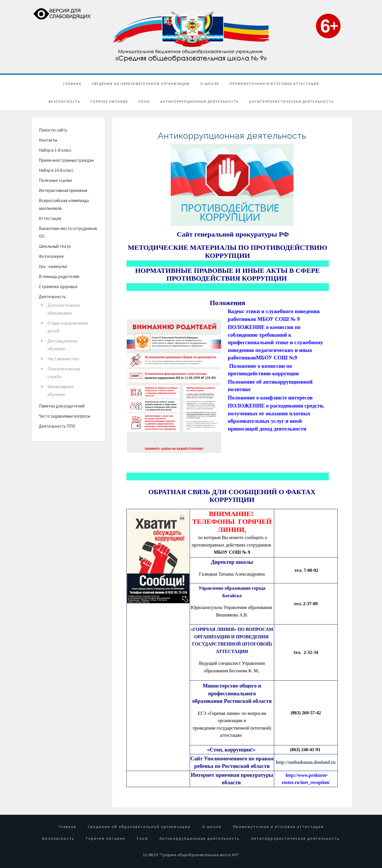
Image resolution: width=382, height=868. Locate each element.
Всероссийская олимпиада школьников (64, 203)
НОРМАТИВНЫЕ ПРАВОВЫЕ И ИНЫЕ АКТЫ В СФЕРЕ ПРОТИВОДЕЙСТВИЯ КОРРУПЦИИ (228, 273)
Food (144, 101)
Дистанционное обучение (63, 344)
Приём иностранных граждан (66, 159)
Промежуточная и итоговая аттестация (274, 83)
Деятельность (52, 296)
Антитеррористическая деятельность (291, 101)
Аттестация (50, 217)
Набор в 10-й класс (56, 169)
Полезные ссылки (55, 179)
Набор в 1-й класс (55, 149)
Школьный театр (55, 245)
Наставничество (63, 358)
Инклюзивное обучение (61, 390)
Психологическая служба (64, 372)
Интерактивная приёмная (63, 190)
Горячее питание (109, 101)
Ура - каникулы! (53, 265)
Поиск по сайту (53, 129)
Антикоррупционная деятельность (200, 101)
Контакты (48, 139)
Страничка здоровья (58, 286)
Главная (72, 83)
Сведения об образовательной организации (141, 83)
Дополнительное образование (64, 308)
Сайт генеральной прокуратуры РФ (232, 233)
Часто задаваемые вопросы (65, 415)
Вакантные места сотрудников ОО (68, 231)
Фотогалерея (51, 255)
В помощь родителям (59, 276)
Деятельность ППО (57, 425)
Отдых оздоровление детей (68, 326)
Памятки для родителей (62, 405)
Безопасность (64, 101)
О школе (210, 83)
